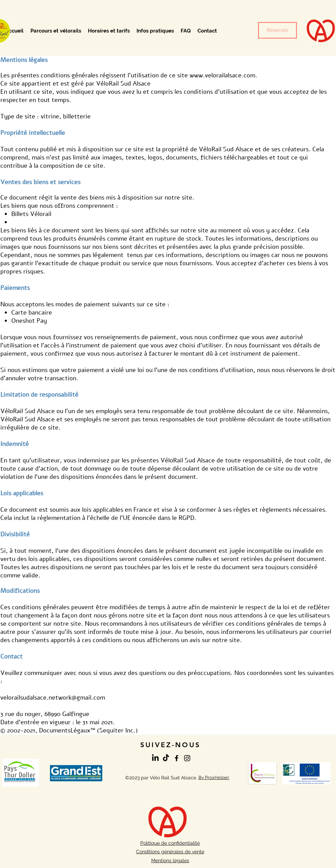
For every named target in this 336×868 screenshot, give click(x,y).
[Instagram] (187, 758)
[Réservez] (277, 30)
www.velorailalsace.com (222, 75)
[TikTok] (166, 758)
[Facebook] (177, 758)
